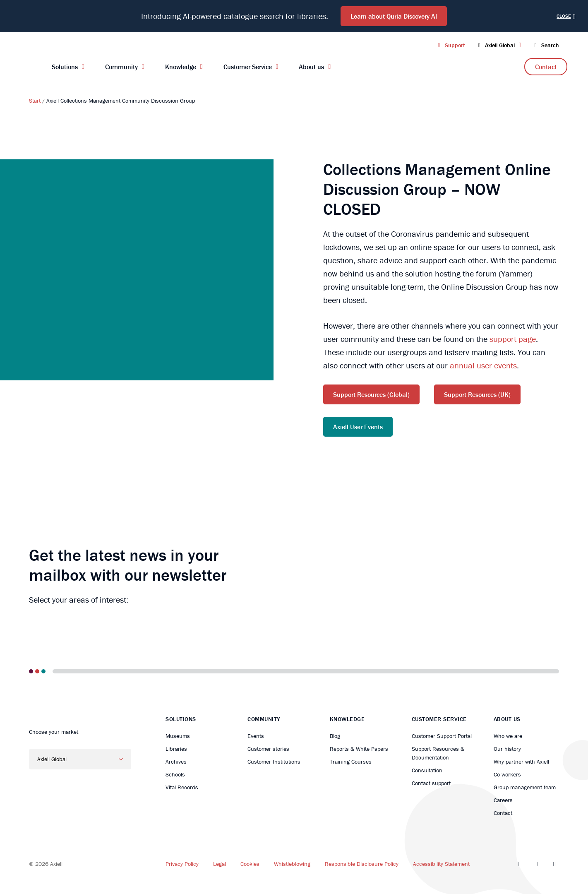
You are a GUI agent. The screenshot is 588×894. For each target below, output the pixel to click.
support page (513, 339)
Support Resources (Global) (371, 394)
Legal (220, 864)
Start (35, 101)
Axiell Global (499, 45)
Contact (546, 67)
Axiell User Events (358, 427)
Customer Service (248, 67)
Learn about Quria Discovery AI (394, 16)
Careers (503, 800)
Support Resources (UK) (477, 394)
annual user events (483, 365)
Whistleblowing (292, 864)
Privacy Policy (182, 864)
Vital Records (182, 787)
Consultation (427, 770)
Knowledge (181, 67)
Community (121, 67)
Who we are (508, 736)
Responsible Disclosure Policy (362, 864)
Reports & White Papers (359, 749)
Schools (175, 774)
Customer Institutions (274, 762)
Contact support (431, 783)
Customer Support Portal (442, 736)
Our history (507, 749)
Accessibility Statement (441, 864)
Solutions (65, 67)
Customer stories (268, 749)
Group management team (525, 787)
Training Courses (351, 762)
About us (311, 67)
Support (450, 45)
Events (256, 736)
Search (545, 45)
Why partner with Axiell (521, 762)
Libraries (176, 749)
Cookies (250, 864)
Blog (335, 736)
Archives (176, 762)
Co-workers (507, 774)
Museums (178, 736)
